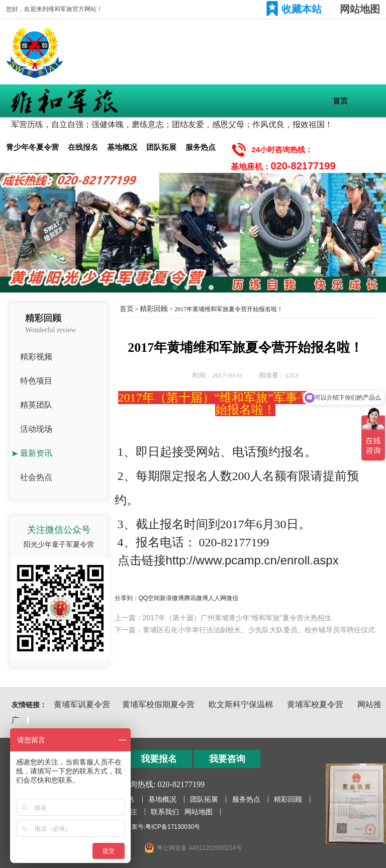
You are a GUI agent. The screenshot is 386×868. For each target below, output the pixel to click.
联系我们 (165, 812)
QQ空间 (150, 598)
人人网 (217, 598)
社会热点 (36, 477)
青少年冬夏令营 (32, 147)
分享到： (127, 598)
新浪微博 (172, 598)
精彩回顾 (154, 309)
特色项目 (36, 381)
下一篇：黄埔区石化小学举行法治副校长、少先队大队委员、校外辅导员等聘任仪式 (245, 630)
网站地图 (360, 9)
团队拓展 (161, 147)
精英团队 (36, 405)
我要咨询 (227, 759)
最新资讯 (36, 453)
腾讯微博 (196, 598)
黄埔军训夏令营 (82, 704)
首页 (340, 101)
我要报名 (159, 759)
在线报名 (83, 147)
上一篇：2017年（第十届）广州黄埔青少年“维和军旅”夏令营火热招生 (223, 618)
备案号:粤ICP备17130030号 (163, 827)
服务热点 (201, 147)
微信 (232, 598)
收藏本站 (302, 9)
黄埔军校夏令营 (315, 704)
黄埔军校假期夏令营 (158, 704)
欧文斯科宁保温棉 (241, 704)
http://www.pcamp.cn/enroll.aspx (252, 560)
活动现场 (36, 429)
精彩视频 (36, 357)
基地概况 (122, 147)
